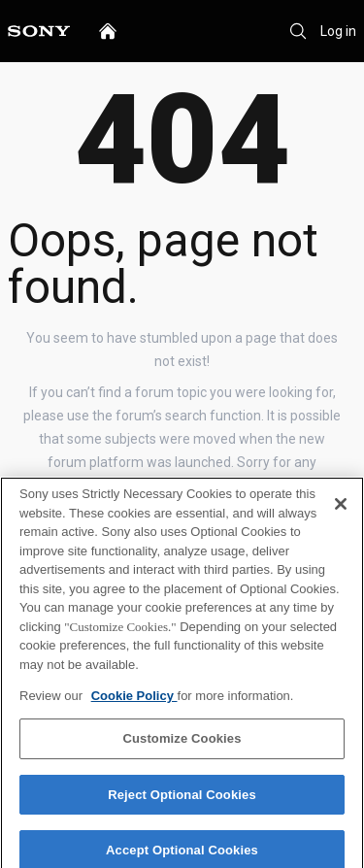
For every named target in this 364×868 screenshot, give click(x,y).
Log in (338, 31)
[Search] (298, 31)
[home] (108, 31)
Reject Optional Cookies (182, 800)
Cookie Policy (134, 701)
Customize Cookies (182, 744)
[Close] (341, 510)
